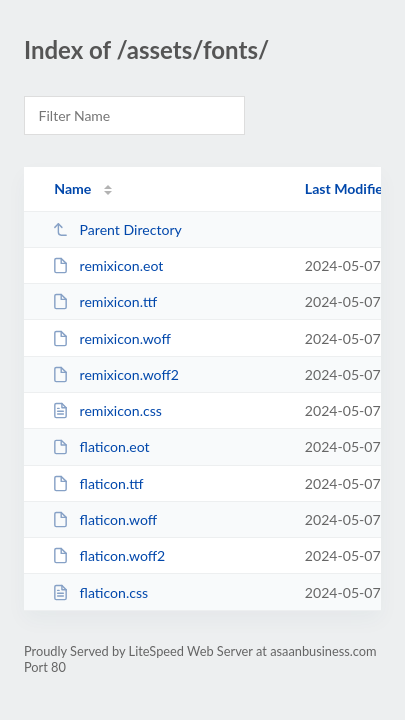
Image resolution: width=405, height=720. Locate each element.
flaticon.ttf (97, 483)
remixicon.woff (111, 338)
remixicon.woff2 (115, 374)
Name (72, 188)
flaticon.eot (100, 446)
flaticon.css (100, 592)
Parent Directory (117, 229)
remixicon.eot (107, 265)
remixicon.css (107, 410)
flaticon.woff (104, 519)
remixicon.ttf (104, 301)
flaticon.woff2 (108, 555)
